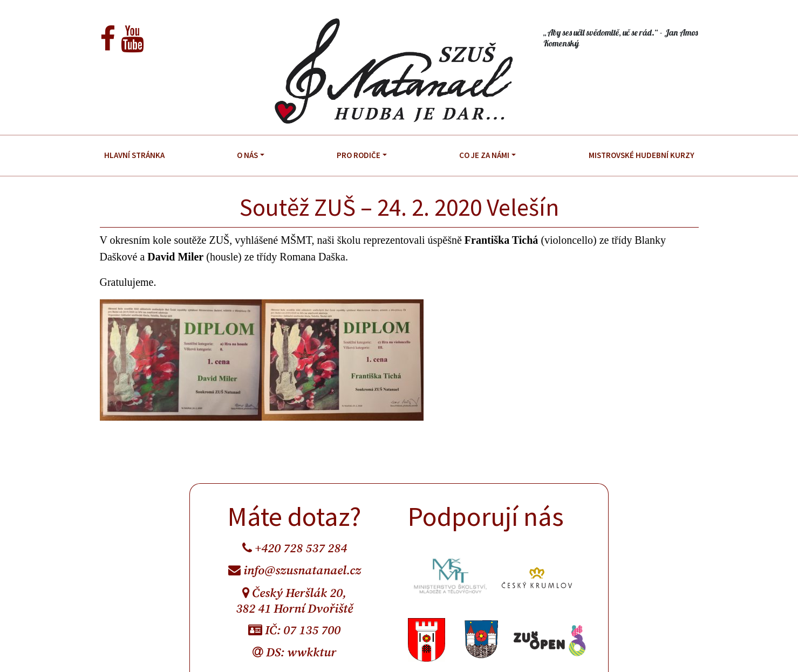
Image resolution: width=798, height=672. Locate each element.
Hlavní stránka (134, 155)
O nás (247, 155)
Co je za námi (484, 155)
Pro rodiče (359, 155)
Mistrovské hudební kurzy (642, 155)
